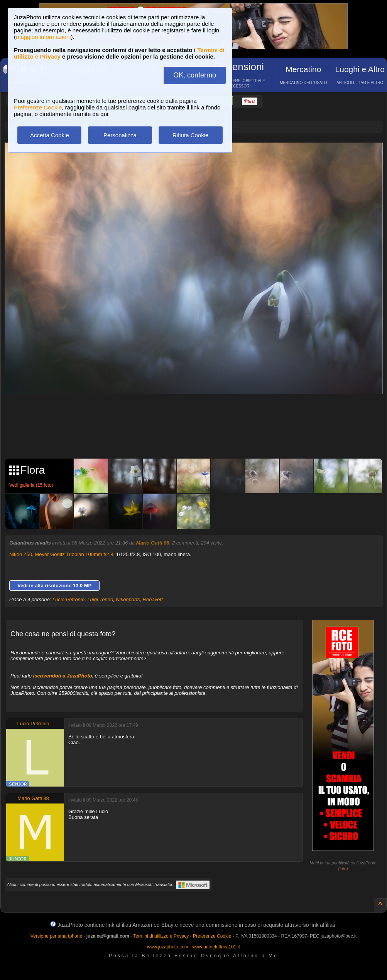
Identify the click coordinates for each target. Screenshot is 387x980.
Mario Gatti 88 (153, 543)
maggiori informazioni (43, 37)
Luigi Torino (100, 599)
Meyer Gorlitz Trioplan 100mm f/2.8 (74, 554)
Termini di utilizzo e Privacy (161, 936)
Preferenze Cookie (38, 107)
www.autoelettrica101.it (216, 947)
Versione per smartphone (56, 936)
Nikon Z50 (21, 554)
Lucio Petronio (68, 599)
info (343, 869)
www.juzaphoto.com (168, 947)
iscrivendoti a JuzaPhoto (63, 676)
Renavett (153, 599)
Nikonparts (128, 599)
